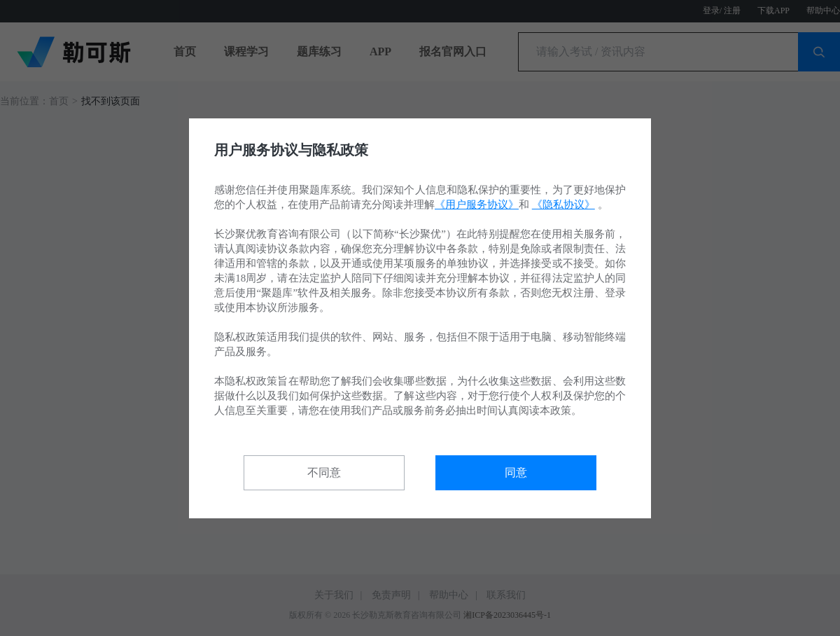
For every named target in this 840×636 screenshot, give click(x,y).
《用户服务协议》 (477, 205)
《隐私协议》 (563, 205)
